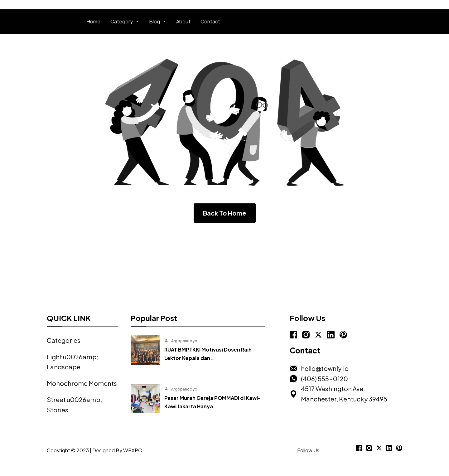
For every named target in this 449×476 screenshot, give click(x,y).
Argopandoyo (184, 341)
